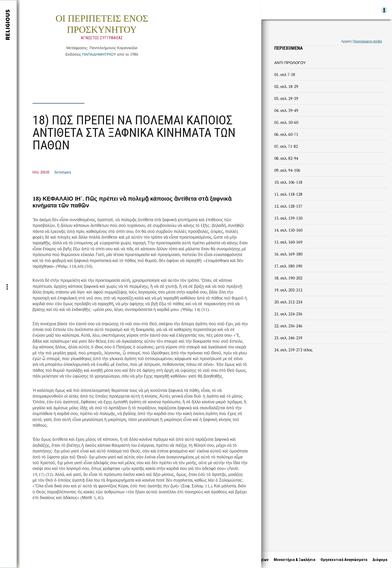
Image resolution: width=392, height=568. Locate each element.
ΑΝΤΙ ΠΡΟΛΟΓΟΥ (290, 62)
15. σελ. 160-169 (288, 242)
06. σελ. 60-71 (286, 134)
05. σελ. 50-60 (286, 122)
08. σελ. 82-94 (286, 158)
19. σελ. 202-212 (288, 290)
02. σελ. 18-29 (286, 86)
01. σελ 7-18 (285, 74)
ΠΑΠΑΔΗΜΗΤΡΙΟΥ (99, 54)
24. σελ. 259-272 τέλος (293, 350)
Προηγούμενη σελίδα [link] (367, 41)
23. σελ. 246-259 (288, 338)
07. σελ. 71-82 (286, 146)
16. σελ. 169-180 (288, 254)
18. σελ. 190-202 (288, 278)
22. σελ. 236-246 (288, 326)
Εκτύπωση (63, 172)
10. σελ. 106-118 (288, 182)
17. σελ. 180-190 (288, 266)
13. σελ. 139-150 (288, 218)
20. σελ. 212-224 (288, 302)
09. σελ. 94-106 (287, 170)
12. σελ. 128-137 (288, 206)
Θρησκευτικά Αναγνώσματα (343, 560)
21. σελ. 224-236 (288, 314)
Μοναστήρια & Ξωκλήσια (294, 560)
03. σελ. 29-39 (286, 98)
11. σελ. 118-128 (288, 194)
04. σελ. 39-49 (286, 110)
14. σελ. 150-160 (288, 230)
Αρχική (346, 41)
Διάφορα (379, 560)
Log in (384, 12)
